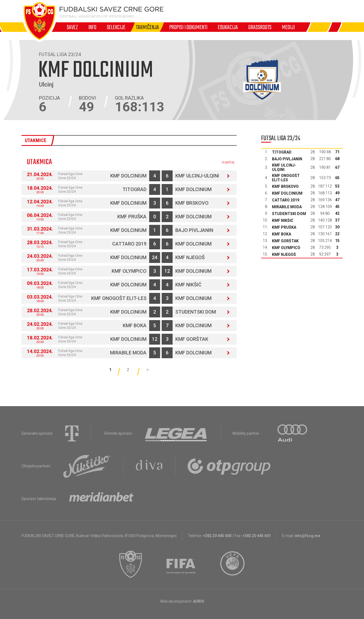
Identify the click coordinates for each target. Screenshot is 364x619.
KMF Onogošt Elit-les (119, 298)
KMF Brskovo (192, 203)
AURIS (199, 601)
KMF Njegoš (190, 257)
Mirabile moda (128, 353)
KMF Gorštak (192, 339)
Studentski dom (196, 312)
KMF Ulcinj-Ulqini (197, 176)
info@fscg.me (307, 536)
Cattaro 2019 (129, 244)
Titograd (134, 189)
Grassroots (260, 27)
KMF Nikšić (188, 285)
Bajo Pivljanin (194, 230)
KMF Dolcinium (128, 176)
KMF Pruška (132, 217)
